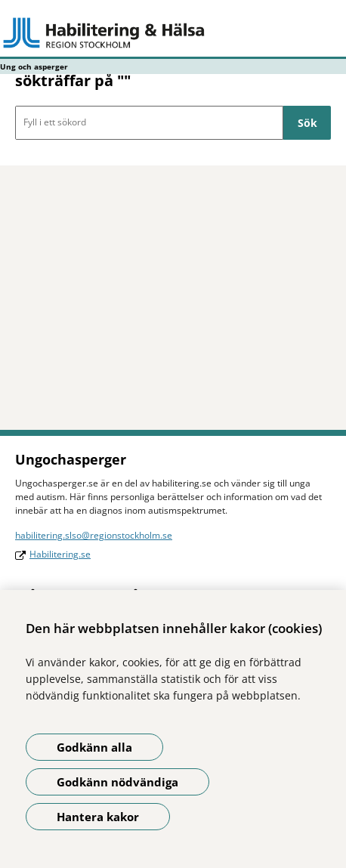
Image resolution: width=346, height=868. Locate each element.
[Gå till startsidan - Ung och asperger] (173, 32)
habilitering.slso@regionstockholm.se (94, 535)
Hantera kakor (98, 817)
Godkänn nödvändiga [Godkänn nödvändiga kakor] (117, 782)
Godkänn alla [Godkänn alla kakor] (94, 747)
